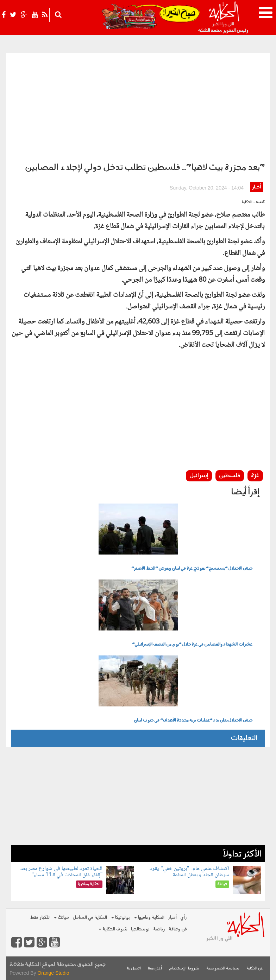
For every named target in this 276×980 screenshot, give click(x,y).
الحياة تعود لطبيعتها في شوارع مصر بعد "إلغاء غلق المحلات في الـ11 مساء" (61, 872)
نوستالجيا (140, 929)
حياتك (61, 918)
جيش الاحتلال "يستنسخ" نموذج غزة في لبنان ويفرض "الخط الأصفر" (192, 569)
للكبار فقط (40, 918)
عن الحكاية (255, 969)
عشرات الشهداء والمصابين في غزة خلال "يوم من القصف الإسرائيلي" (192, 645)
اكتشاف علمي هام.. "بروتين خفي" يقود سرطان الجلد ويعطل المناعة (189, 872)
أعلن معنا (155, 969)
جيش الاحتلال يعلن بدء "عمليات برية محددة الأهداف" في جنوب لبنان (193, 720)
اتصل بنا (134, 969)
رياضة (159, 929)
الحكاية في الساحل (90, 918)
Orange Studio (53, 973)
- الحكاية (248, 202)
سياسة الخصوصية (223, 969)
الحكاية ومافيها (149, 918)
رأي (184, 918)
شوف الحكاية (113, 929)
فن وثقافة (178, 929)
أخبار (256, 187)
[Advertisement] (138, 106)
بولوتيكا (121, 918)
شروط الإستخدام (184, 969)
